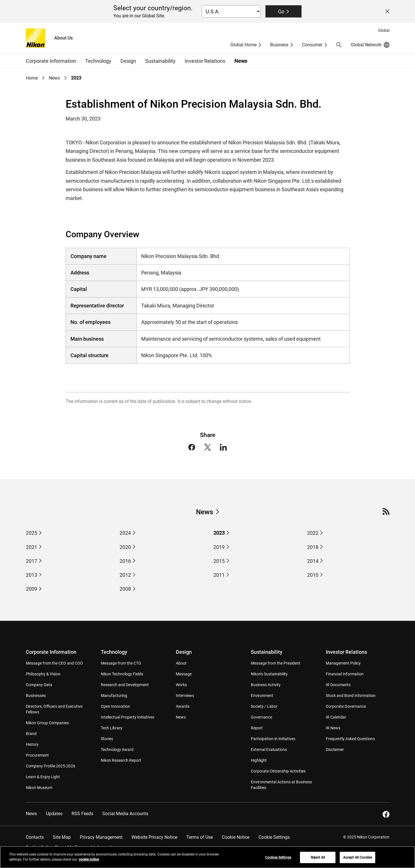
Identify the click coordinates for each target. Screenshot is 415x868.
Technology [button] (98, 61)
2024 (125, 533)
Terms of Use (200, 837)
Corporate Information (51, 652)
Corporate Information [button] (51, 61)
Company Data (39, 685)
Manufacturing (114, 696)
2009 (32, 589)
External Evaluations (269, 750)
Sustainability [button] (160, 61)
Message (184, 674)
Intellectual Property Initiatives (128, 717)
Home (32, 78)
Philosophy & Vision (43, 674)
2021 (32, 547)
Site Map (62, 837)
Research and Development (125, 685)
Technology (114, 652)
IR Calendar (336, 717)
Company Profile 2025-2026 (51, 766)
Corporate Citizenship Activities (278, 771)
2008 (125, 589)
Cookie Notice (236, 837)
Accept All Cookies (358, 860)
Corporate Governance (346, 706)
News (241, 61)
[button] (339, 45)
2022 (313, 533)
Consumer (312, 45)
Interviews (185, 696)
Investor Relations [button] (205, 61)
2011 (219, 575)
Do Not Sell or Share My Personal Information (71, 847)
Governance (261, 717)
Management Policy (343, 663)
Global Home (243, 45)
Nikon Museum (39, 788)
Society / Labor (264, 706)
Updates (54, 814)
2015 (219, 561)
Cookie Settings (274, 837)
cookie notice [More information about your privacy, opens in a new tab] (89, 862)
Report (257, 728)
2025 (32, 533)
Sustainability (267, 652)
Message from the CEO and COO (54, 663)
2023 (76, 78)
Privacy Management (101, 837)
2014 (313, 561)
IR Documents (338, 685)
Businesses (36, 696)
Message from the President (276, 663)
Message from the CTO (121, 663)
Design (184, 652)
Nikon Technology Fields (122, 674)
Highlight (259, 760)
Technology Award (117, 750)
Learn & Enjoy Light (43, 777)
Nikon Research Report (121, 760)
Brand (31, 734)
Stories (107, 739)
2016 (125, 561)
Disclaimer (335, 750)
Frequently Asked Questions (350, 739)
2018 (313, 547)
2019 (219, 547)
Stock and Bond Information (351, 696)
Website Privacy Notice (154, 837)
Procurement (37, 755)
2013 (32, 575)
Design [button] (128, 61)
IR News (333, 728)
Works (181, 685)
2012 (125, 575)
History (32, 744)
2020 (125, 547)
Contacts (35, 837)
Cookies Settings (278, 860)
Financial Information (345, 674)
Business (279, 45)
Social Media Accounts (125, 814)
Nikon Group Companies (47, 723)
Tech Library (112, 728)
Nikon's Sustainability (269, 674)
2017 (32, 561)
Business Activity (266, 685)
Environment (262, 696)
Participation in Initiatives (273, 739)
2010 (313, 575)
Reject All (318, 860)
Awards (183, 706)
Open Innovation (115, 706)
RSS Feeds (82, 814)
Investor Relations (346, 652)
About (181, 663)
